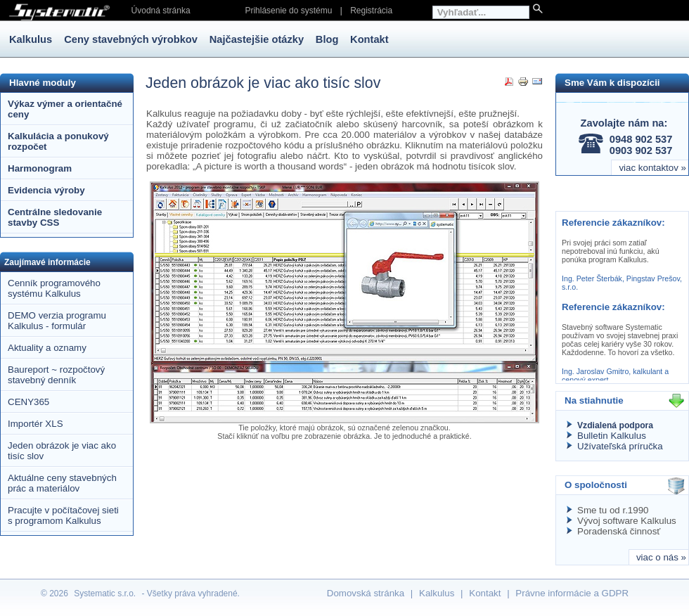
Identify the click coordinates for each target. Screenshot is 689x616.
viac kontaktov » (652, 168)
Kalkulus (32, 39)
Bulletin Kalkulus (612, 436)
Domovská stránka (366, 593)
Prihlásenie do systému (288, 11)
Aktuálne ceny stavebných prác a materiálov (62, 483)
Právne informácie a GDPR (572, 593)
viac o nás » (661, 557)
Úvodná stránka (161, 11)
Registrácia (371, 11)
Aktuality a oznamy (47, 348)
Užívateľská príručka (620, 446)
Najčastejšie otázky (257, 39)
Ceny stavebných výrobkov (131, 39)
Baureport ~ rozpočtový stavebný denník (56, 375)
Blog (327, 39)
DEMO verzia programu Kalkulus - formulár (57, 321)
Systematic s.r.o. (105, 593)
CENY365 (28, 402)
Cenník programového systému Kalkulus (54, 288)
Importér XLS (36, 424)
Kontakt (369, 39)
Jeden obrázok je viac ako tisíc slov (62, 451)
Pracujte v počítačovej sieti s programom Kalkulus (63, 515)
